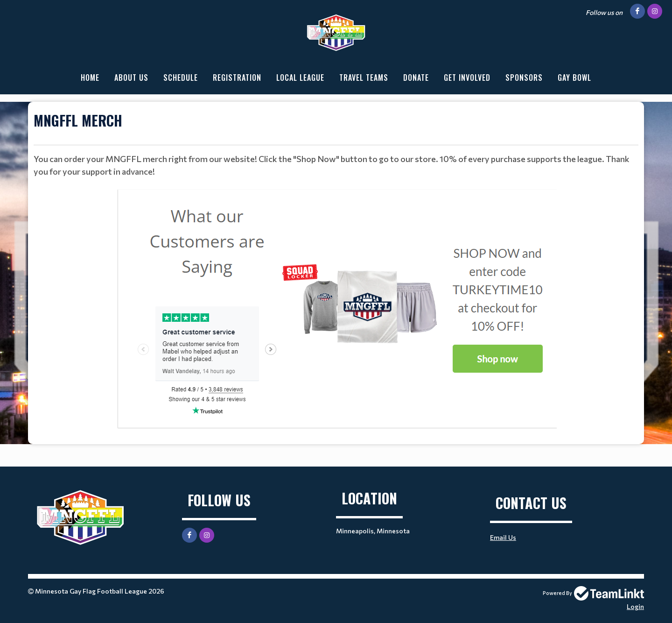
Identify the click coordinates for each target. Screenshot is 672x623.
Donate (416, 78)
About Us (131, 78)
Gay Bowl (574, 78)
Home (90, 78)
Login (635, 606)
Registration (237, 78)
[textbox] (336, 127)
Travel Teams (364, 78)
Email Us (503, 537)
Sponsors (524, 78)
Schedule (181, 78)
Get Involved (467, 78)
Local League (300, 78)
